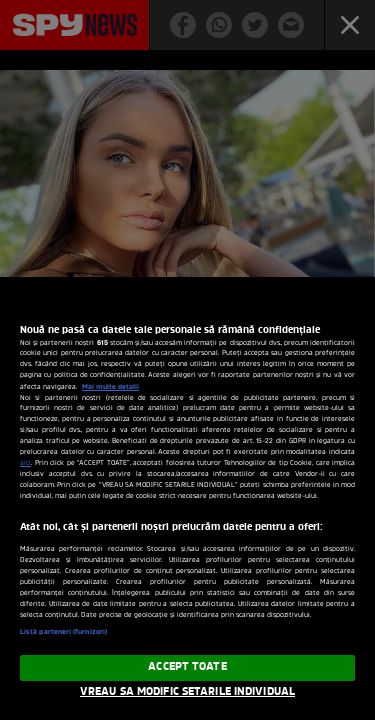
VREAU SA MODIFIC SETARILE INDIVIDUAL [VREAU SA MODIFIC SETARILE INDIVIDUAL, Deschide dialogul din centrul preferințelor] (187, 692)
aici (25, 463)
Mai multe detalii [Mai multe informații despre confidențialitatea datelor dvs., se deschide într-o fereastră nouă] (110, 387)
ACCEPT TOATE (187, 667)
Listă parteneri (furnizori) (63, 632)
